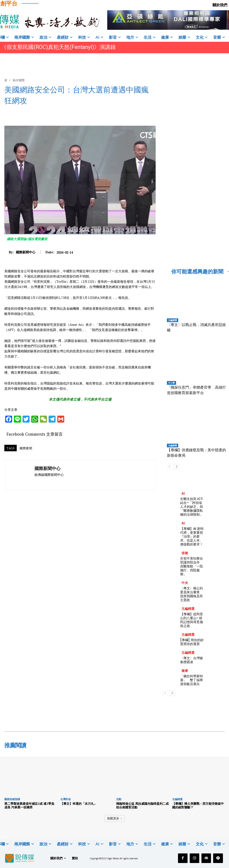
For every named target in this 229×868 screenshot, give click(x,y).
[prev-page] (170, 467)
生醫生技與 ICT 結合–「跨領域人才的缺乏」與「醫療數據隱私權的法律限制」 (192, 507)
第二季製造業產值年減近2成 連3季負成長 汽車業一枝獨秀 (29, 805)
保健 (185, 553)
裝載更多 (115, 818)
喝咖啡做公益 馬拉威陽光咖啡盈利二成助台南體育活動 (142, 805)
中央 (185, 583)
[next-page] (177, 467)
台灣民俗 (66, 799)
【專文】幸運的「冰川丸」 (79, 804)
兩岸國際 (19, 80)
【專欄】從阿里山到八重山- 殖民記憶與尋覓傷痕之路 (192, 620)
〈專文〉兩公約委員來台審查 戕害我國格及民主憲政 (192, 594)
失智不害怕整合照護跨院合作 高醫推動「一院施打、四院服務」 (192, 566)
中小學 (171, 383)
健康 (185, 671)
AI (183, 493)
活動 (119, 799)
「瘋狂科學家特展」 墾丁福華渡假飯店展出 (192, 680)
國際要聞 (26, 448)
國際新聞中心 (26, 252)
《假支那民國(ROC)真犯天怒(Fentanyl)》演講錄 (58, 47)
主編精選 (173, 320)
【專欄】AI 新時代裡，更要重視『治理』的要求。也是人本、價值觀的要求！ (192, 536)
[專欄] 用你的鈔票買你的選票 (192, 642)
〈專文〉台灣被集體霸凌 (192, 660)
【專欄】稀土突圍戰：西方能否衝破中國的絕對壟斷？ (198, 805)
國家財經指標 (12, 799)
